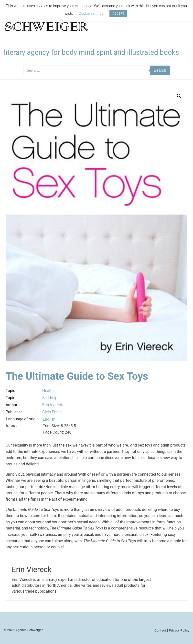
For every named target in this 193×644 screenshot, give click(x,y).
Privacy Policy (179, 630)
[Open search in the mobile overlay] (96, 70)
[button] (179, 96)
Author (11, 405)
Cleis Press (52, 412)
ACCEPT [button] (118, 14)
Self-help (50, 398)
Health (48, 391)
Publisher (14, 412)
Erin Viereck (53, 405)
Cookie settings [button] (91, 13)
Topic (10, 391)
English (49, 419)
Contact (160, 630)
